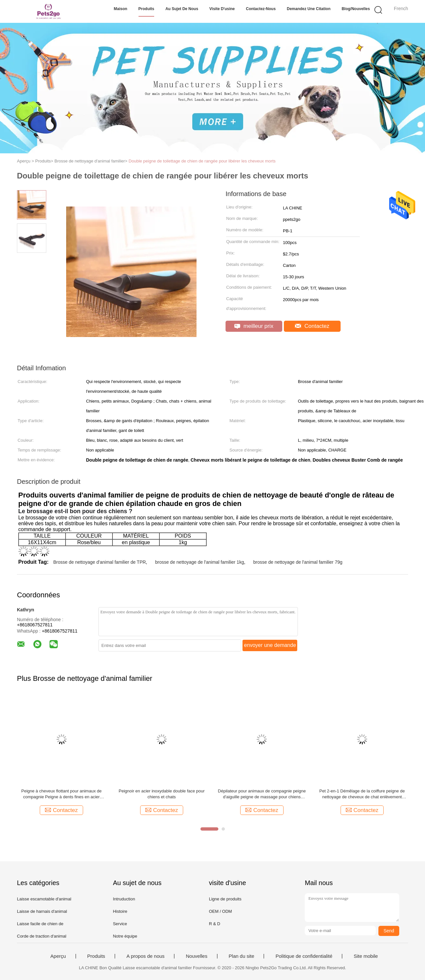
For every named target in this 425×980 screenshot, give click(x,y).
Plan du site (242, 956)
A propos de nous (146, 956)
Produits (147, 9)
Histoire (120, 911)
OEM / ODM (220, 911)
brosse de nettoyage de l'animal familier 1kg (200, 562)
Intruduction (124, 899)
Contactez (312, 326)
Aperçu (58, 956)
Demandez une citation (309, 9)
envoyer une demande (270, 645)
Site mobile (366, 956)
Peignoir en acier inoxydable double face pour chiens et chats (162, 794)
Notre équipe (125, 936)
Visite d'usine (222, 9)
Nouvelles (197, 956)
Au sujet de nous (182, 9)
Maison (120, 9)
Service (120, 924)
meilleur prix (254, 326)
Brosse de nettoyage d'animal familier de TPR (99, 562)
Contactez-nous (261, 9)
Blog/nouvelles (356, 9)
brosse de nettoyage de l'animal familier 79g (298, 562)
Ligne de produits (225, 899)
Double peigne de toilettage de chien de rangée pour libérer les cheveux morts (202, 161)
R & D (215, 924)
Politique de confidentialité (304, 956)
